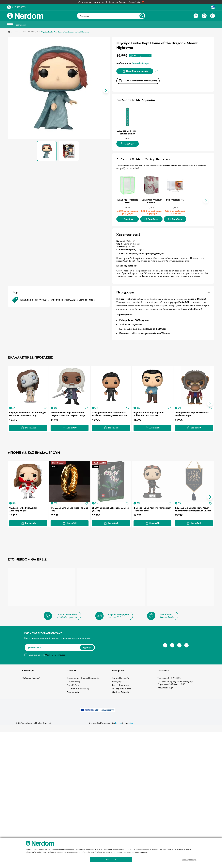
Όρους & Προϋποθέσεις (56, 653)
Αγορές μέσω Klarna (122, 687)
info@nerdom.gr (165, 686)
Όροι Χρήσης (73, 683)
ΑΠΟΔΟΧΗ (111, 860)
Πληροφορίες (73, 680)
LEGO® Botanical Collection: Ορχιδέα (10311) (111, 507)
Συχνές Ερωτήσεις (121, 683)
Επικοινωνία (73, 690)
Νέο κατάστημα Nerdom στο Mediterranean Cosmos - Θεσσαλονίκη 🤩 (111, 2)
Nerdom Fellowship (121, 690)
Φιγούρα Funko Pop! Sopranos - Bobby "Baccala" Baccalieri (150, 412)
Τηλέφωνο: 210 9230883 (169, 676)
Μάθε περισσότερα (189, 860)
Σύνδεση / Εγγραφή (31, 676)
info (129, 721)
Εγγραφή (87, 645)
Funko (16, 32)
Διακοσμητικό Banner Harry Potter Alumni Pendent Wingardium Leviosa (193, 507)
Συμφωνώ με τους (47, 653)
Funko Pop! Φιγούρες (30, 32)
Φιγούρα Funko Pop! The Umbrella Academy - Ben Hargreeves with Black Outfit (111, 412)
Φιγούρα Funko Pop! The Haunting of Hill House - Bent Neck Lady (28, 412)
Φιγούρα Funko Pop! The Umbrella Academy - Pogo (193, 412)
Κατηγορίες (17, 25)
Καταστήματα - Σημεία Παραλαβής (83, 676)
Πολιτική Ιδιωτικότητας (78, 687)
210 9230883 (19, 7)
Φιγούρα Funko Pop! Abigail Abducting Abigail (23, 507)
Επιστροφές (118, 680)
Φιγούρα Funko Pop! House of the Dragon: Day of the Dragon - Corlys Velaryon (68, 412)
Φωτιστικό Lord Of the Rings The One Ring (69, 507)
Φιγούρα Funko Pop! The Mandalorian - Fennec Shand (148, 507)
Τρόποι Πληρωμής (121, 676)
